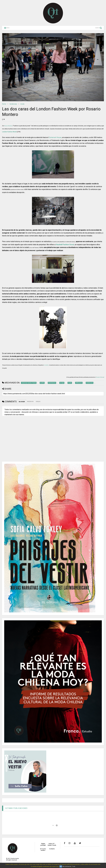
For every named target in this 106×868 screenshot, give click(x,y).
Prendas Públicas (100, 377)
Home (4, 104)
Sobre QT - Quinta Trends (52, 844)
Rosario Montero (8, 126)
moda (22, 104)
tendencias (13, 104)
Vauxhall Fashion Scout (65, 245)
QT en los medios (43, 850)
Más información (67, 866)
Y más (74, 866)
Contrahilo (46, 365)
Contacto (52, 849)
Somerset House (55, 137)
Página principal (43, 844)
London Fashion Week (9, 132)
